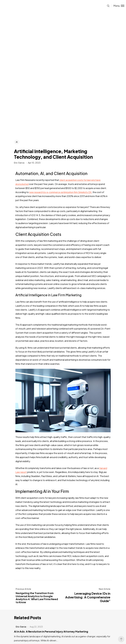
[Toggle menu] (118, 6)
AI (17, 142)
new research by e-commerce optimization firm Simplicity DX (60, 192)
